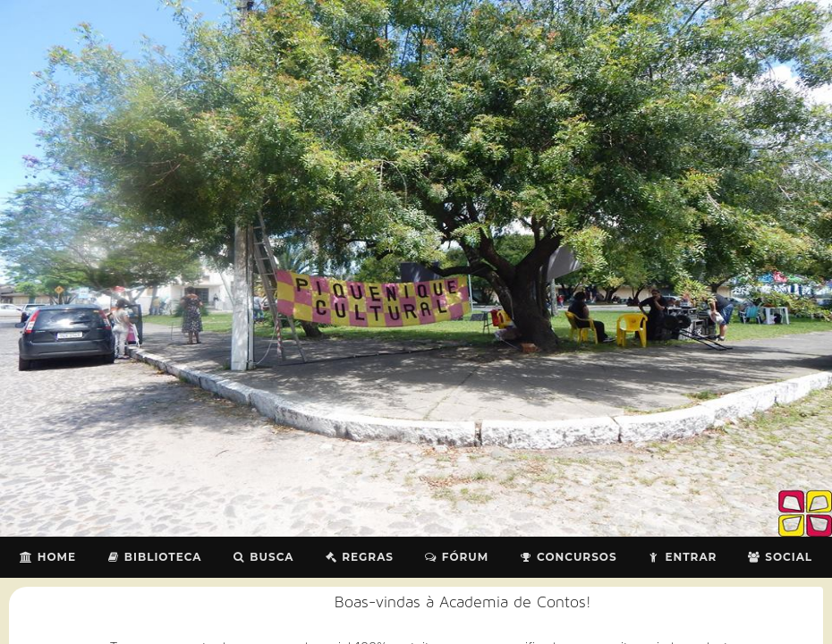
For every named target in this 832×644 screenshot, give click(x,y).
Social (780, 557)
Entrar (683, 557)
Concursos (568, 557)
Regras (359, 557)
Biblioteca (154, 557)
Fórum (456, 557)
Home (48, 557)
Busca (263, 557)
